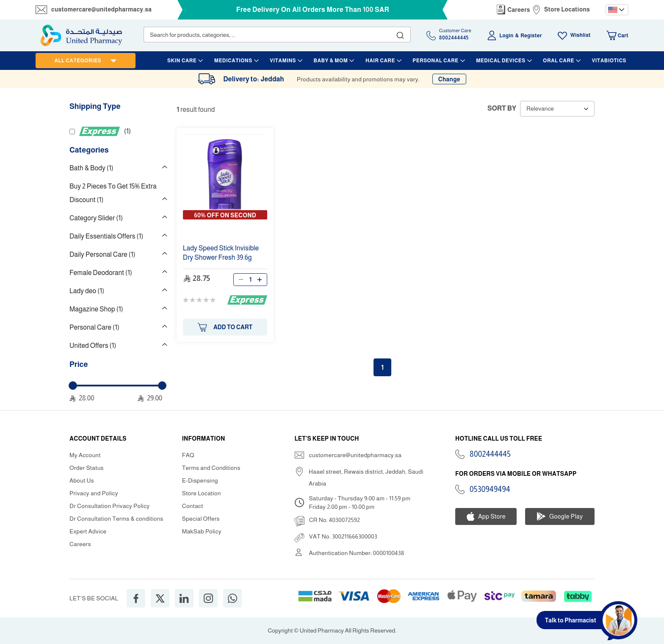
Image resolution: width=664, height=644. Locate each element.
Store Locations (567, 9)
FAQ (188, 455)
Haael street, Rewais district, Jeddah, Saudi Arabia (366, 477)
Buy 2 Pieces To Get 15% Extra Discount (113, 193)
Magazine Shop (96, 309)
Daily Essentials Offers (106, 236)
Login (506, 36)
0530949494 (490, 489)
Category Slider (96, 218)
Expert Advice (88, 531)
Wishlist (581, 35)
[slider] (73, 386)
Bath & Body (91, 168)
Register (531, 36)
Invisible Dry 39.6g (221, 253)
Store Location (202, 493)
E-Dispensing (200, 480)
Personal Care (94, 327)
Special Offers (201, 519)
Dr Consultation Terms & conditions (116, 519)
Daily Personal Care (102, 254)
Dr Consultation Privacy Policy (109, 506)
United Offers (93, 346)
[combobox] (277, 35)
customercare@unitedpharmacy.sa (101, 9)
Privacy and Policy (94, 493)
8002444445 (490, 454)
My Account (85, 455)
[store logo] (81, 35)
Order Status (87, 468)
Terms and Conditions (211, 468)
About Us (82, 480)
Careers (519, 10)
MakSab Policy (202, 531)
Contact (193, 506)
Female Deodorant (101, 273)
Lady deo (87, 291)
